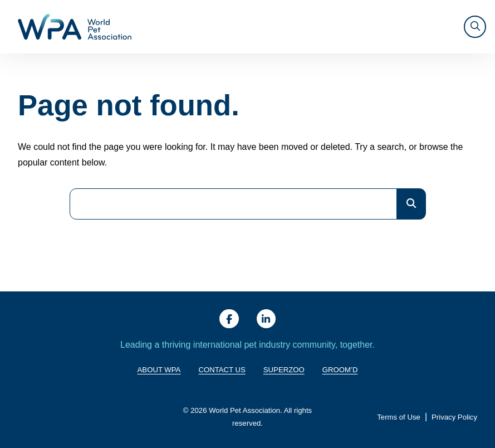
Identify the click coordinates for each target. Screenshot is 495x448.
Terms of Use (399, 418)
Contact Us (222, 370)
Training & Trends (298, 27)
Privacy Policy (454, 418)
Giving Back (230, 27)
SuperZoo (284, 370)
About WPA (176, 27)
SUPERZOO (427, 26)
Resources (368, 26)
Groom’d (340, 370)
